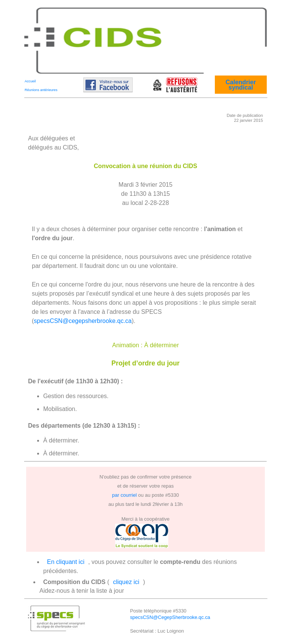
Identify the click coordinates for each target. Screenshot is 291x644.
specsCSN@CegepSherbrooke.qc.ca (170, 617)
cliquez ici (126, 582)
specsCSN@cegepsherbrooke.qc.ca (83, 321)
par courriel (124, 495)
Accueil (30, 81)
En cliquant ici (66, 562)
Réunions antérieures (41, 90)
